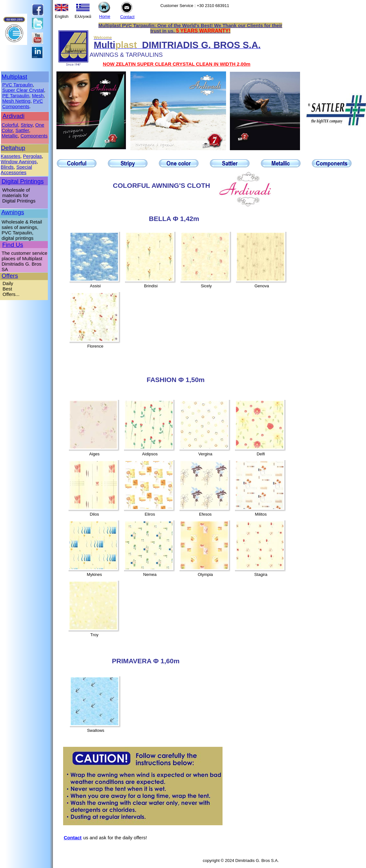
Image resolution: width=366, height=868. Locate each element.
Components (34, 136)
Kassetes (11, 156)
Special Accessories (16, 170)
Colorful (10, 125)
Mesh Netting (16, 101)
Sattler (22, 130)
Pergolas (32, 156)
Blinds (7, 167)
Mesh (38, 96)
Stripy (27, 125)
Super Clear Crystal (23, 90)
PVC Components (23, 104)
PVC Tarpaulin (18, 85)
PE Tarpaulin (16, 96)
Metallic (10, 136)
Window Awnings (19, 162)
